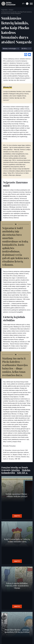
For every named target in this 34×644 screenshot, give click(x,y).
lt (24, 4)
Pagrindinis (4, 10)
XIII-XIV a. (26, 49)
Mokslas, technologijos (11, 49)
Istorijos (11, 10)
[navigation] (31, 4)
